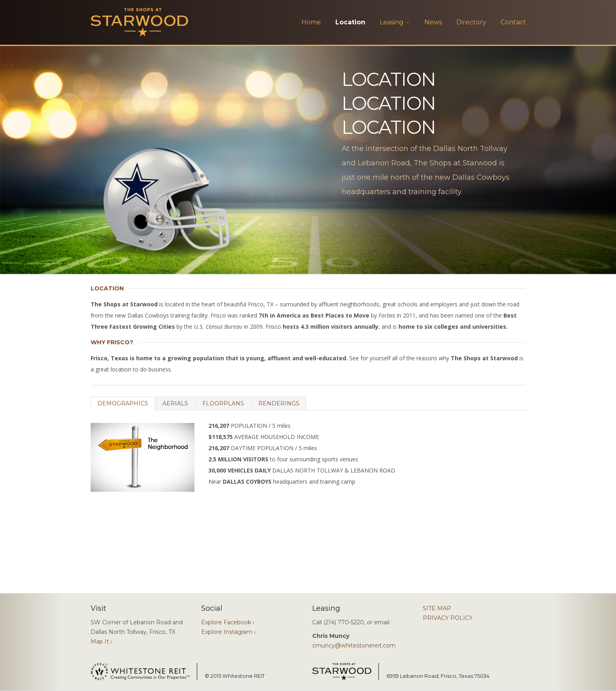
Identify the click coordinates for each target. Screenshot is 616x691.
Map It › (101, 641)
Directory (471, 22)
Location (350, 22)
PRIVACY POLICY (448, 618)
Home (311, 22)
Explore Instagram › (228, 632)
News (433, 22)
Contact (513, 22)
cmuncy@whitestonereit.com (354, 645)
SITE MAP (437, 608)
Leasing (392, 22)
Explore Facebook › (228, 622)
